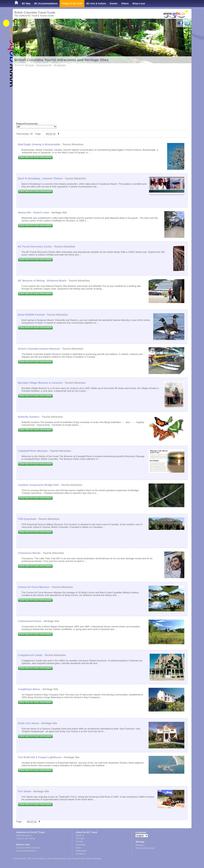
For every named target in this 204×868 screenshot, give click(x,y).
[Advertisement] (102, 94)
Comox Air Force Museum (34, 587)
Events (114, 3)
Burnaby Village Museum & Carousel (40, 383)
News (78, 848)
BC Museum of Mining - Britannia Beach (42, 281)
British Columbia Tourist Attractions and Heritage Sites (62, 60)
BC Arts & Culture (96, 3)
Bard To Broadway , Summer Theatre (40, 178)
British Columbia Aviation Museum (39, 349)
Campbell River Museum (33, 451)
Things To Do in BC (72, 3)
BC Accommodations (46, 3)
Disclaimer (81, 854)
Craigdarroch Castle (30, 655)
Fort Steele (25, 791)
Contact (79, 841)
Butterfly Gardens (29, 417)
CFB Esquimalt (27, 519)
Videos (125, 3)
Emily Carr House (29, 723)
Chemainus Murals (29, 553)
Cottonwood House (30, 621)
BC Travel (30, 65)
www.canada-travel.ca (26, 851)
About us (80, 835)
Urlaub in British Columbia (28, 848)
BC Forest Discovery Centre (35, 247)
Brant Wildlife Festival (31, 315)
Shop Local (139, 3)
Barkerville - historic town (34, 212)
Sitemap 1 (140, 845)
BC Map (26, 3)
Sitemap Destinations (145, 848)
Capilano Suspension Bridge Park (39, 485)
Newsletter (81, 845)
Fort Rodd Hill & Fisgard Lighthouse (40, 757)
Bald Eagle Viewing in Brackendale (39, 144)
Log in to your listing (25, 838)
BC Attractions (60, 65)
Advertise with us (24, 835)
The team (80, 838)
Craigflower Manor (29, 689)
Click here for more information (35, 157)
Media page (81, 851)
